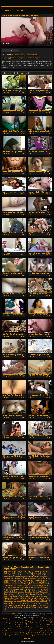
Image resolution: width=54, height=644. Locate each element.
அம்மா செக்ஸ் (14, 621)
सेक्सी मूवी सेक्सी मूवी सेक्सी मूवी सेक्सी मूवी (23, 623)
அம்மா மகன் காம (48, 629)
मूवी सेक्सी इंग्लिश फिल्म (20, 625)
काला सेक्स (47, 633)
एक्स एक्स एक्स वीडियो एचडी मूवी (22, 571)
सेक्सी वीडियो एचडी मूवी (43, 600)
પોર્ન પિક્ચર (32, 631)
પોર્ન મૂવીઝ (10, 629)
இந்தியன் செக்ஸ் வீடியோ (36, 621)
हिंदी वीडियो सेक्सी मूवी (47, 619)
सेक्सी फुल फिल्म (29, 588)
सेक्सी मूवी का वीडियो (18, 633)
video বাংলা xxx (46, 623)
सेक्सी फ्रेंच (22, 58)
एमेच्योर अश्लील (19, 55)
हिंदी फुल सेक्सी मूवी (31, 607)
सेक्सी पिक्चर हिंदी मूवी (22, 582)
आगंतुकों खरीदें (27, 638)
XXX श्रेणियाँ (20, 10)
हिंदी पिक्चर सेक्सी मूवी (20, 607)
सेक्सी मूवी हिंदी (31, 596)
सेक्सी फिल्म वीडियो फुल (39, 584)
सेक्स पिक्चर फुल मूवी (18, 580)
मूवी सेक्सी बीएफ (27, 579)
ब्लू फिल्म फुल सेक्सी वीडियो (14, 579)
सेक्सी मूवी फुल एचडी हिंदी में (32, 593)
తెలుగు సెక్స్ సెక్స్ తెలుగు (8, 623)
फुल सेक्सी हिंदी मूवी (20, 577)
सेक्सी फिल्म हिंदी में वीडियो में (44, 625)
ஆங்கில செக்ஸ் (13, 619)
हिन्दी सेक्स (39, 623)
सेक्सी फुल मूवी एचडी (39, 588)
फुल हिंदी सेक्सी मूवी (31, 577)
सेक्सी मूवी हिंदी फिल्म (22, 598)
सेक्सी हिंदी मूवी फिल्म (14, 605)
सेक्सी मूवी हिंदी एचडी (41, 596)
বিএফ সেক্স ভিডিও (6, 621)
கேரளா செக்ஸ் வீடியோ (43, 627)
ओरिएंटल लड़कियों (32, 55)
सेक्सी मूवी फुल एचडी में (18, 593)
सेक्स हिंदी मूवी (20, 627)
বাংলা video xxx (38, 619)
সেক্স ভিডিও (10, 633)
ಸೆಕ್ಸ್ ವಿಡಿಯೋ (27, 627)
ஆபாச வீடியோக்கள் (40, 631)
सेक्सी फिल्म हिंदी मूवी (38, 586)
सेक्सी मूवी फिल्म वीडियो (38, 591)
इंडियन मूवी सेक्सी (9, 571)
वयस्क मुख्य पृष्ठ (7, 10)
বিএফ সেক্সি (34, 625)
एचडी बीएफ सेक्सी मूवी (34, 58)
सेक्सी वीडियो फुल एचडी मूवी (12, 602)
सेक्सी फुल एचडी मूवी (19, 588)
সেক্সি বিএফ (28, 625)
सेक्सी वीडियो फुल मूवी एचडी (40, 602)
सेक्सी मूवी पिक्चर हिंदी (26, 591)
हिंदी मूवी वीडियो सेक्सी (39, 633)
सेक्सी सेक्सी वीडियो (15, 635)
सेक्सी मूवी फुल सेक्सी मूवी (14, 595)
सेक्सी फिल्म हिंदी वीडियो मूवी (13, 614)
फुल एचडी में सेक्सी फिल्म (16, 573)
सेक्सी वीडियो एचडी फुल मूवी (29, 600)
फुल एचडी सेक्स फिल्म (42, 573)
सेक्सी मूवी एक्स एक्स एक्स (35, 589)
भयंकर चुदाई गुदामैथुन (10, 58)
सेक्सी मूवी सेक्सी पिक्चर (20, 596)
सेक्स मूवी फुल (33, 635)
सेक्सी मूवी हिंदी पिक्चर (10, 598)
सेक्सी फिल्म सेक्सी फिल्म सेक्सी (43, 635)
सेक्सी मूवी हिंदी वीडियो (38, 629)
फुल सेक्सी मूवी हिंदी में (41, 575)
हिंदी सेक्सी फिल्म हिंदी (25, 635)
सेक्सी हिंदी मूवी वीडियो (27, 605)
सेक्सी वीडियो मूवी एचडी (10, 604)
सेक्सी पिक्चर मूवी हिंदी (10, 582)
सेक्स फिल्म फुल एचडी (30, 580)
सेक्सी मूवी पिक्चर (14, 591)
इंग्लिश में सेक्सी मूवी (24, 631)
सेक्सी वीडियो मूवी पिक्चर (24, 604)
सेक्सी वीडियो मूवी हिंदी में (37, 604)
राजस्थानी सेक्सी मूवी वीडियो (39, 579)
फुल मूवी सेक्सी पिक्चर (19, 575)
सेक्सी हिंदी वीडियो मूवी (39, 605)
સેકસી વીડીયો (13, 627)
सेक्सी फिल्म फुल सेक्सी (14, 584)
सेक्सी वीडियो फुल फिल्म (26, 602)
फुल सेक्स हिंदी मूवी (30, 575)
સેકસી (35, 623)
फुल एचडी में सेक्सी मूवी (29, 573)
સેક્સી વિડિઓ (29, 629)
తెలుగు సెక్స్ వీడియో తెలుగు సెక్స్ (26, 619)
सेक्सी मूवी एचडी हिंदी (23, 621)
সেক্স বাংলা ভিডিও (10, 625)
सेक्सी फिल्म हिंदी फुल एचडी (24, 586)
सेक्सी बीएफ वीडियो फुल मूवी (20, 589)
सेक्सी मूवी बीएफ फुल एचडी (39, 595)
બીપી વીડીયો (6, 619)
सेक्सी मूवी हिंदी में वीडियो (35, 598)
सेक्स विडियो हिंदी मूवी (42, 580)
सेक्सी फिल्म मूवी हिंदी (27, 584)
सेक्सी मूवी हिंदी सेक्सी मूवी (15, 600)
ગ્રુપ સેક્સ (34, 627)
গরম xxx (15, 629)
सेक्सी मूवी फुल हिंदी (27, 595)
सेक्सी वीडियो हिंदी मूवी (48, 621)
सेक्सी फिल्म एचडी (21, 629)
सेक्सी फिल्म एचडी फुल (35, 582)
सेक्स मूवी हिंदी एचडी (6, 631)
